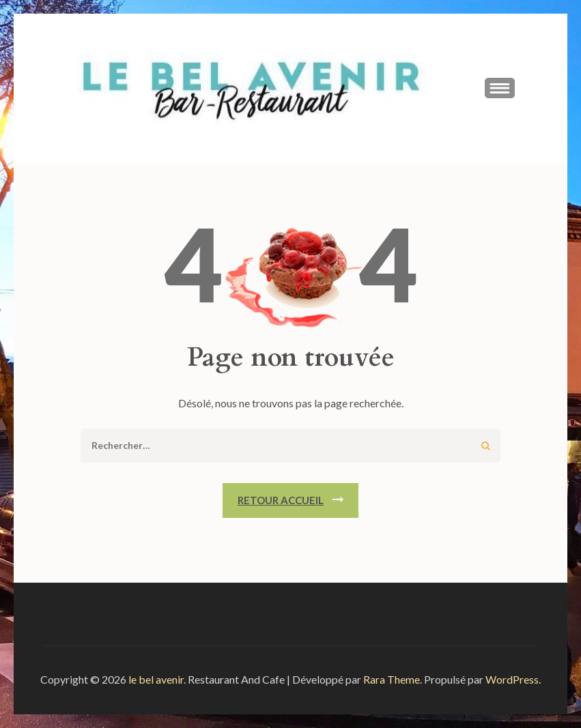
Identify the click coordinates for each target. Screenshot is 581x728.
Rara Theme (392, 679)
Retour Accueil (281, 500)
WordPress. (513, 679)
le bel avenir (156, 679)
